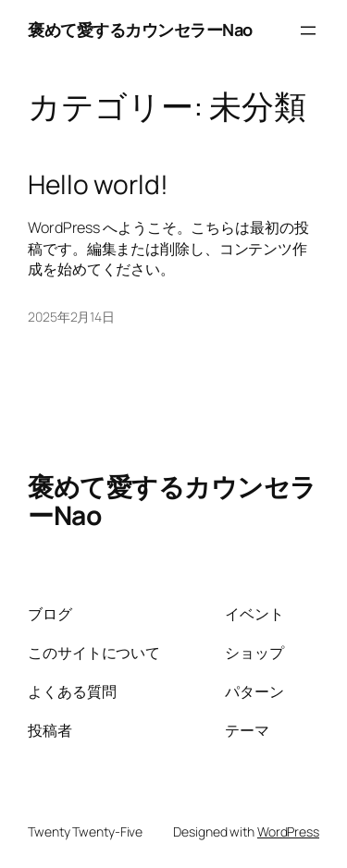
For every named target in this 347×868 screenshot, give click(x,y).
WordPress (288, 831)
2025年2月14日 (71, 317)
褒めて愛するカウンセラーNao (140, 30)
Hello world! (98, 185)
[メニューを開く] (308, 31)
